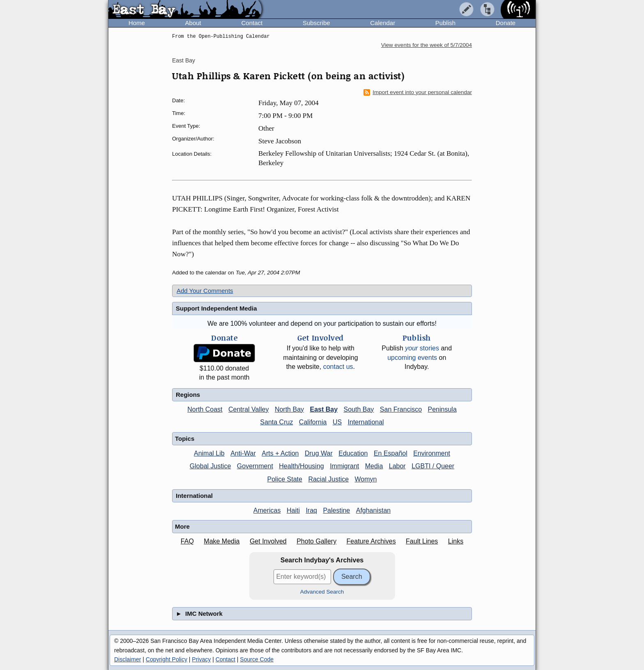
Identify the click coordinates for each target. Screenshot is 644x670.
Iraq (311, 510)
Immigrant (344, 466)
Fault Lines (422, 541)
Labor (397, 466)
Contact (252, 23)
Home (137, 23)
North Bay (289, 409)
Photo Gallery (316, 541)
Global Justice (210, 466)
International (366, 422)
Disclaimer (128, 659)
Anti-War (243, 453)
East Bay (184, 60)
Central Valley (248, 409)
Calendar (383, 23)
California (313, 422)
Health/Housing (301, 466)
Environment (432, 453)
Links (456, 541)
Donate (506, 23)
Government (255, 466)
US (337, 422)
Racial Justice (328, 479)
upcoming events (412, 358)
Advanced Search (322, 592)
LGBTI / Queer (433, 466)
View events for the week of (427, 45)
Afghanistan (374, 510)
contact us (338, 367)
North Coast (205, 409)
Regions (188, 395)
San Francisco (401, 409)
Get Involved (268, 541)
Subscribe (316, 23)
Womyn (366, 479)
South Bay (359, 409)
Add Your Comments (205, 291)
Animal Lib (209, 453)
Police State (285, 479)
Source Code (257, 659)
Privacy (201, 659)
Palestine (336, 510)
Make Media (222, 541)
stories (422, 348)
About (193, 23)
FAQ (187, 541)
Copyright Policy (167, 659)
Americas (267, 510)
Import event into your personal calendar (418, 92)
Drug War (319, 453)
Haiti (293, 510)
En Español (391, 453)
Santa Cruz (276, 422)
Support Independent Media (216, 308)
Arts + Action (280, 453)
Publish (445, 23)
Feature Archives (371, 541)
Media (374, 466)
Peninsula (442, 409)
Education (353, 453)
